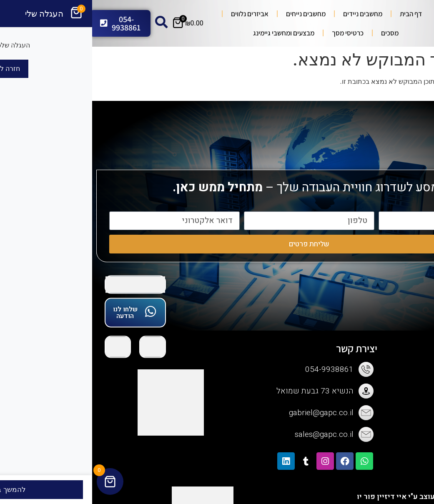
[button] (423, 115)
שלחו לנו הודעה (33, 313)
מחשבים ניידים (271, 14)
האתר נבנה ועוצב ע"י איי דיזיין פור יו (324, 497)
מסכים (298, 33)
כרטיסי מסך (256, 33)
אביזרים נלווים (158, 14)
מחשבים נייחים (214, 14)
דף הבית (319, 14)
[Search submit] (368, 23)
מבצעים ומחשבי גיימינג (192, 33)
